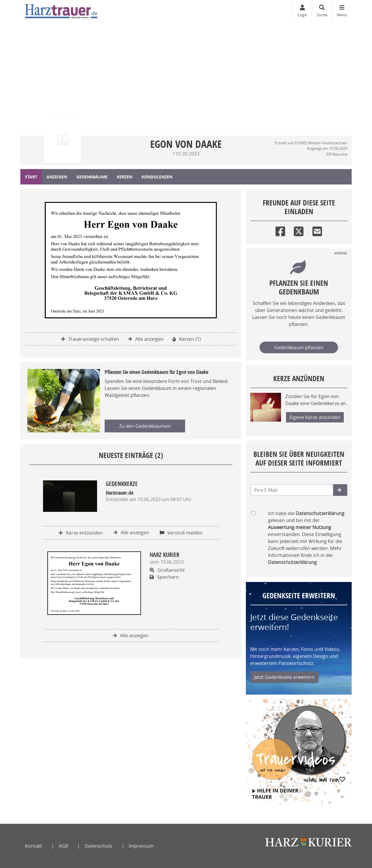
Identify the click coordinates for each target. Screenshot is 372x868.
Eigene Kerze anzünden (315, 417)
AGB (63, 846)
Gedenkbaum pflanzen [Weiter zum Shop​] (299, 347)
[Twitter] (299, 230)
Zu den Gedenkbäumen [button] (145, 426)
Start (31, 177)
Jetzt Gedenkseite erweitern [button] (284, 677)
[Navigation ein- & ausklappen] (342, 10)
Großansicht (167, 570)
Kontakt (34, 846)
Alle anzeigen (146, 339)
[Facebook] (280, 230)
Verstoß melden (181, 533)
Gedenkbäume (92, 177)
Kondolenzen (157, 177)
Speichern (164, 577)
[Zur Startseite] (61, 10)
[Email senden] (292, 490)
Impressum (141, 846)
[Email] (317, 230)
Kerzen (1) (187, 339)
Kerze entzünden (81, 533)
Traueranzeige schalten (90, 339)
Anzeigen (57, 177)
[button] (340, 490)
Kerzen (125, 177)
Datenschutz (98, 846)
